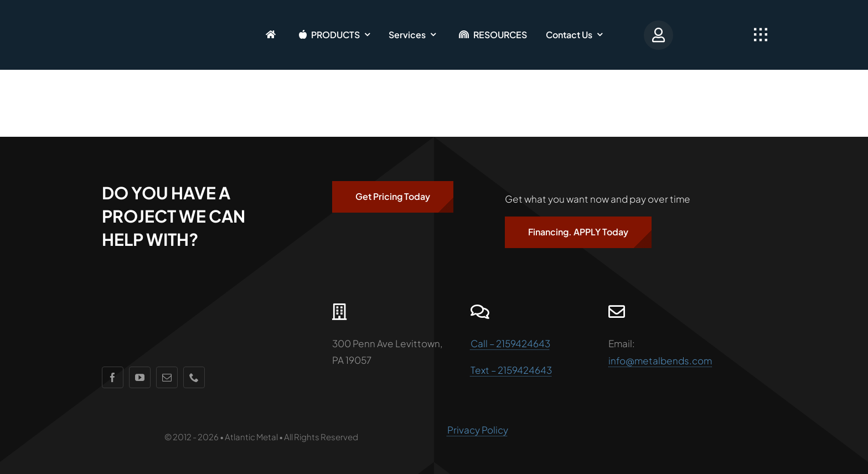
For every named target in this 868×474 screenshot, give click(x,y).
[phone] (194, 377)
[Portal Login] (662, 35)
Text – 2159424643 (511, 370)
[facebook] (113, 377)
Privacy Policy (478, 430)
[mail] (167, 377)
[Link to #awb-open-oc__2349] (761, 35)
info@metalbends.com (660, 360)
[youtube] (140, 377)
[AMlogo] (130, 17)
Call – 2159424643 (510, 343)
